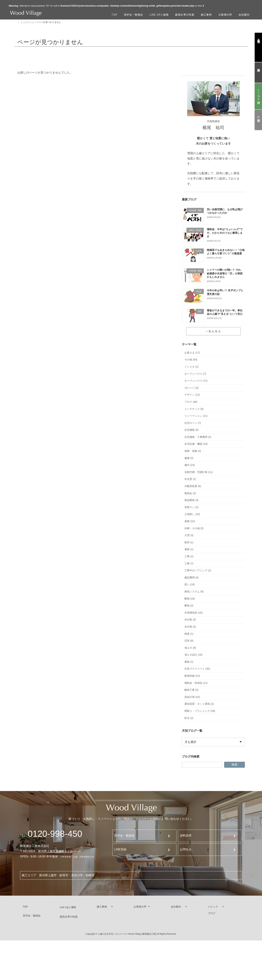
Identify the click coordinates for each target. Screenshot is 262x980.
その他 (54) (191, 360)
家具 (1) (189, 542)
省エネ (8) (190, 648)
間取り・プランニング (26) (200, 711)
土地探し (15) (192, 514)
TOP (25, 907)
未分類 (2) (190, 627)
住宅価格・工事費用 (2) (198, 437)
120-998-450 (55, 834)
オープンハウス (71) (196, 381)
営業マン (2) (191, 507)
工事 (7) (189, 563)
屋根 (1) (189, 549)
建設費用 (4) (191, 577)
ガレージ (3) (191, 388)
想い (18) (190, 585)
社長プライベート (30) (197, 669)
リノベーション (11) (196, 416)
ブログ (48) (191, 402)
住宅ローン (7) (193, 423)
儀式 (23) (190, 465)
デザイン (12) (192, 395)
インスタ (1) (191, 367)
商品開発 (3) (191, 500)
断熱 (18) (190, 599)
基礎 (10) (190, 521)
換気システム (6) (194, 591)
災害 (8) (189, 641)
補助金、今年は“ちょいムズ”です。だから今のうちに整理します (225, 233)
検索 (234, 765)
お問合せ (186, 849)
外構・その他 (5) (194, 528)
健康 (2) (189, 458)
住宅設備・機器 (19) (196, 444)
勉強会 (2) (190, 493)
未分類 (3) (190, 620)
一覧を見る (213, 331)
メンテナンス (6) (194, 409)
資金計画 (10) (192, 697)
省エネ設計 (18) (193, 655)
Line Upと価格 (68, 907)
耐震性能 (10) (192, 676)
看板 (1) (189, 662)
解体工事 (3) (191, 690)
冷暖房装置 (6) (193, 486)
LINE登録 (120, 849)
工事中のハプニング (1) (198, 570)
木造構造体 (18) (193, 613)
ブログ (212, 913)
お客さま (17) (192, 353)
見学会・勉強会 (124, 836)
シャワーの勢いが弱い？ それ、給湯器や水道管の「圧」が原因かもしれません (225, 273)
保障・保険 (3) (193, 451)
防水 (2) (189, 718)
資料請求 (186, 836)
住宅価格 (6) (191, 430)
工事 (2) (189, 556)
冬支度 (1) (190, 479)
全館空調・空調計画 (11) (199, 472)
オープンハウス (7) (195, 374)
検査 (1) (189, 634)
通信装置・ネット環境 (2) (199, 704)
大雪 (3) (189, 535)
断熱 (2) (189, 606)
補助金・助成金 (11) (196, 683)
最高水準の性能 (69, 917)
